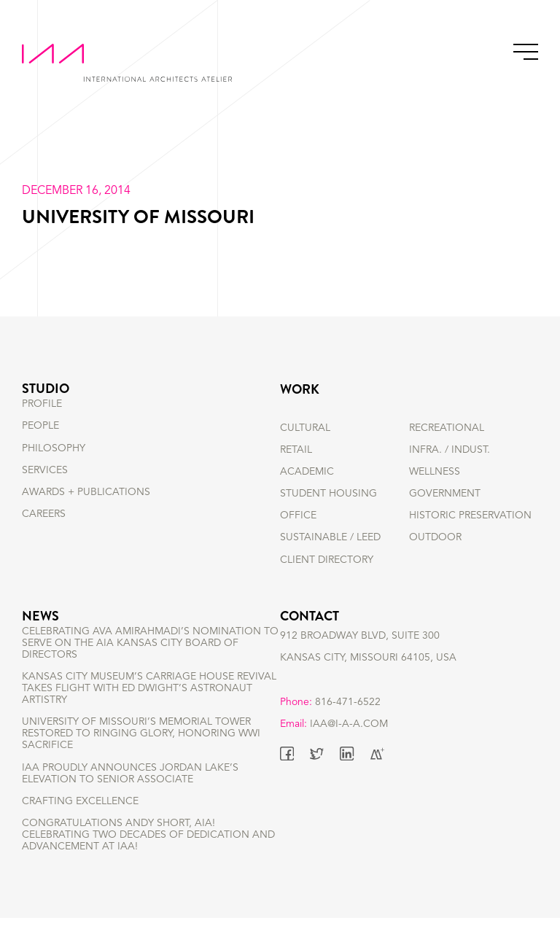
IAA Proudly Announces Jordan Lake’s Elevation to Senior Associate (130, 797)
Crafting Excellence (80, 825)
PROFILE (42, 428)
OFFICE (298, 515)
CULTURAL (305, 428)
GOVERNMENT (445, 494)
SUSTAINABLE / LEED (330, 537)
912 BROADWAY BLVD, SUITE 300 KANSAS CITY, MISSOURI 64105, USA (368, 666)
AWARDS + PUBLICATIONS (86, 515)
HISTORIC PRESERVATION (470, 515)
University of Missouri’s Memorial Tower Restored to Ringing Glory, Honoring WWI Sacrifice (141, 758)
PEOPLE (40, 450)
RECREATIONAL (447, 428)
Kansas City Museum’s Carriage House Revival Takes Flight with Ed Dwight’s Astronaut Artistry (149, 712)
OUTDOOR (435, 537)
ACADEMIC (307, 472)
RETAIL (296, 450)
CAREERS (44, 537)
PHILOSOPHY (54, 472)
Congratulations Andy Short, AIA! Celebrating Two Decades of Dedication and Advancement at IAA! (148, 858)
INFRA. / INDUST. (450, 450)
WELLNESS (435, 472)
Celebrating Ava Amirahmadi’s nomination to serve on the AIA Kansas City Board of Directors (150, 666)
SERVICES (45, 494)
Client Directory (327, 560)
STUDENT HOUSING (328, 494)
